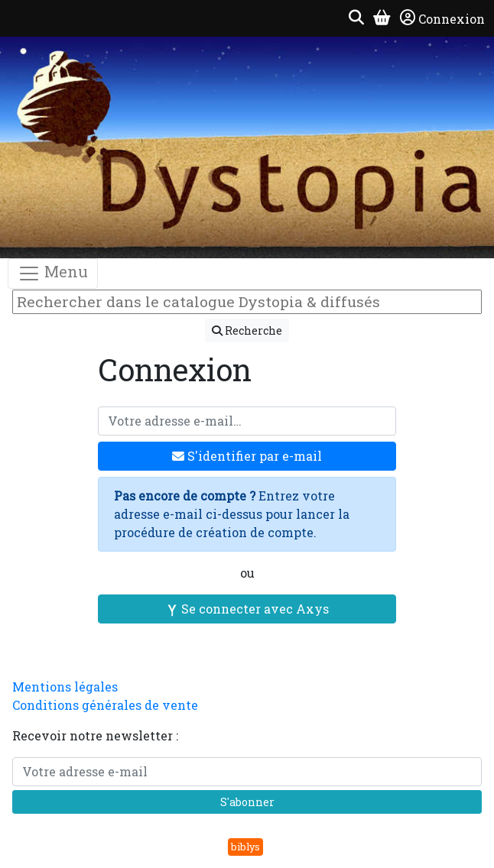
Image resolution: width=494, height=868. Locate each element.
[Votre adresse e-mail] (247, 421)
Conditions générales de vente (105, 705)
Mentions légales (65, 687)
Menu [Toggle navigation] (53, 273)
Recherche (247, 330)
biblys (245, 847)
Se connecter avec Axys (247, 609)
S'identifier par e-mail (247, 456)
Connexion (442, 18)
